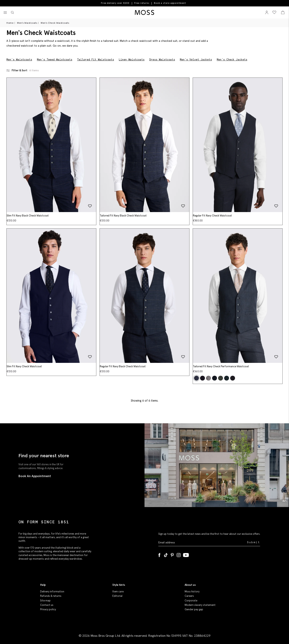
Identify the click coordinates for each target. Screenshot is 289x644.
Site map (45, 601)
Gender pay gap (194, 609)
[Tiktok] (166, 554)
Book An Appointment (35, 476)
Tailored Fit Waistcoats (96, 60)
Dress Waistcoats (162, 60)
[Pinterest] (172, 554)
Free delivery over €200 (115, 3)
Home (10, 23)
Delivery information (52, 591)
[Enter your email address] (202, 542)
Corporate (191, 601)
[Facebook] (159, 554)
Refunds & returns (51, 596)
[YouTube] (186, 554)
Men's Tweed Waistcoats (55, 60)
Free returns (142, 3)
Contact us (47, 605)
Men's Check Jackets (232, 60)
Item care (118, 591)
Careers (189, 596)
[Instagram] (179, 554)
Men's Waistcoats (27, 23)
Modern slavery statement (200, 605)
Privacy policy (48, 609)
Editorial (117, 596)
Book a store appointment (170, 3)
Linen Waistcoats (132, 60)
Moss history (192, 591)
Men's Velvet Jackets (196, 60)
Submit (254, 542)
